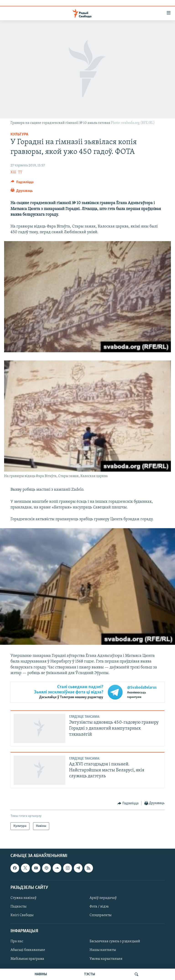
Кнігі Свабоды (22, 915)
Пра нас (17, 942)
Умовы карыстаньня (106, 959)
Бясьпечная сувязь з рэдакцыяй (115, 942)
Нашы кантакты (103, 950)
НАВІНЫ (41, 974)
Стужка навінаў (23, 898)
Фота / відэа (99, 907)
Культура (19, 134)
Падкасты (18, 907)
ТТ (20, 172)
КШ (13, 172)
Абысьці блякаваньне (28, 950)
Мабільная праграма (27, 959)
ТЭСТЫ (90, 974)
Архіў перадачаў (103, 898)
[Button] (22, 183)
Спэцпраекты (100, 915)
